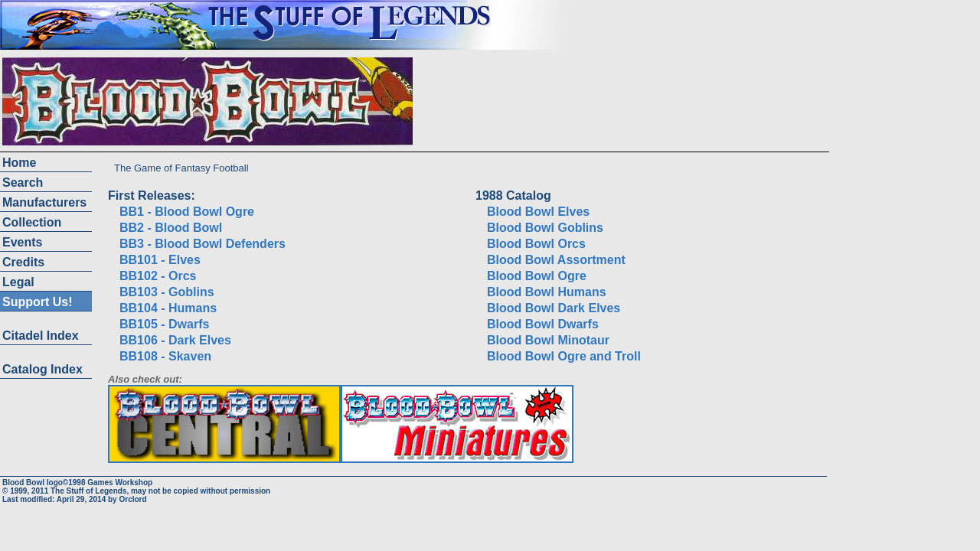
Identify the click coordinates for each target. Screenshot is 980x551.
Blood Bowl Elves (538, 212)
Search (23, 183)
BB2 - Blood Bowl (171, 228)
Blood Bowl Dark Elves (554, 308)
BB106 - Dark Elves (175, 340)
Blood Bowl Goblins (545, 228)
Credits (23, 262)
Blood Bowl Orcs (536, 244)
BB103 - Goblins (167, 292)
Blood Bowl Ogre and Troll (564, 356)
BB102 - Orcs (158, 276)
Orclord (132, 499)
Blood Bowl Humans (547, 292)
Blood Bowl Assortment (556, 260)
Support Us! (38, 302)
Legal (18, 282)
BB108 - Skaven (165, 356)
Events (22, 242)
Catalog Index (42, 369)
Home (19, 163)
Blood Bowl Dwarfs (543, 324)
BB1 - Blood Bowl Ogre (187, 212)
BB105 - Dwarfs (164, 324)
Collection (32, 222)
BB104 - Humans (168, 308)
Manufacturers (44, 202)
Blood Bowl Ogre (537, 276)
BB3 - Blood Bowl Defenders (203, 244)
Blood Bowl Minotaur (548, 340)
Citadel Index (41, 336)
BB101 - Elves (160, 260)
